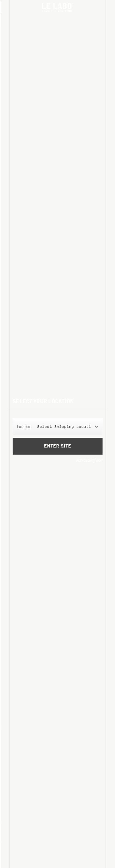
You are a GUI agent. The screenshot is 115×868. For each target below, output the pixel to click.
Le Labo (58, 8)
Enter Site (57, 450)
